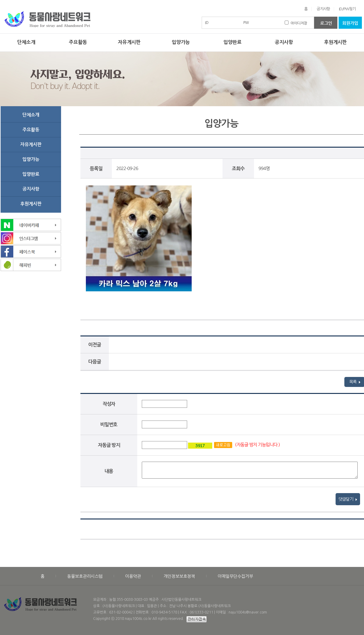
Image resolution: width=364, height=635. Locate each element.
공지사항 (323, 9)
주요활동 (78, 42)
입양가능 (181, 42)
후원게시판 (335, 42)
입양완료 (232, 42)
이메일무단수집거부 (235, 576)
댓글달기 (348, 499)
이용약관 (133, 576)
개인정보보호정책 (179, 576)
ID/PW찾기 (347, 9)
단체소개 (26, 42)
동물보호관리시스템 (85, 576)
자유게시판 (129, 42)
